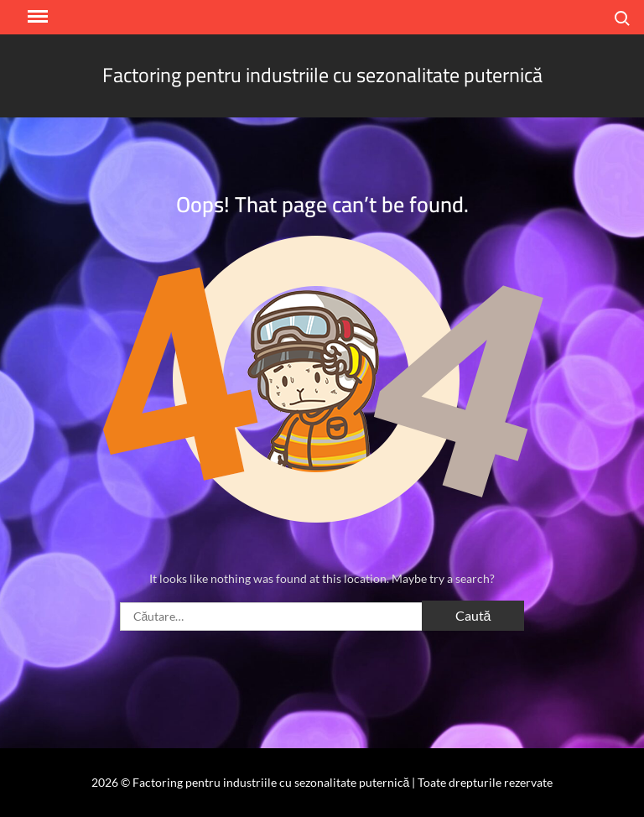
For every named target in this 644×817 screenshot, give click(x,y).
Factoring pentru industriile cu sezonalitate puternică (322, 75)
